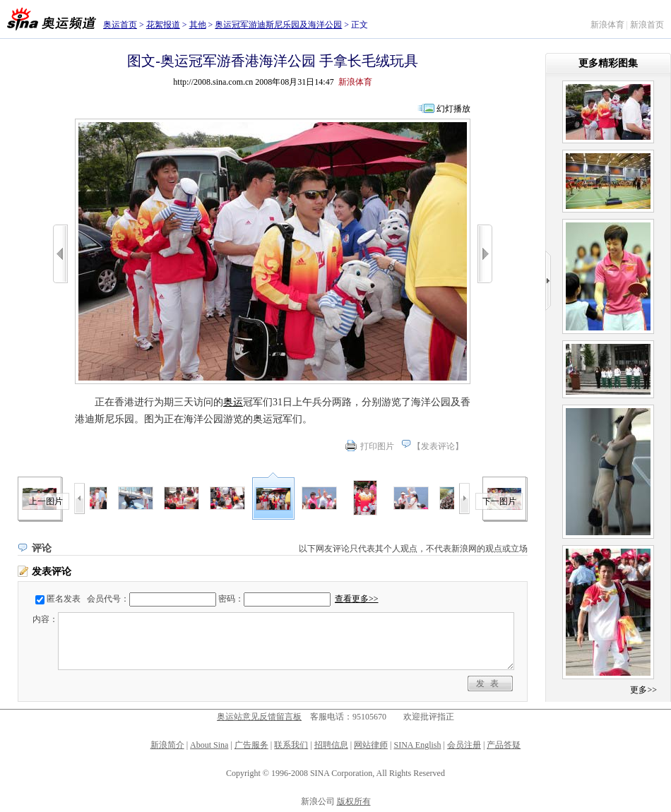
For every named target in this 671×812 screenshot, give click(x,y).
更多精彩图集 (608, 63)
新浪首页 (647, 25)
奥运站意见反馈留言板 (259, 717)
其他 (198, 25)
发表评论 (438, 446)
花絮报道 (163, 25)
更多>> (643, 690)
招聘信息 (331, 745)
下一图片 (499, 501)
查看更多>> (357, 599)
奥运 (233, 402)
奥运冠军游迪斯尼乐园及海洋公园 (278, 25)
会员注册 (464, 745)
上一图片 (46, 501)
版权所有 (354, 801)
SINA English (417, 745)
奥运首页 (120, 25)
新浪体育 (607, 25)
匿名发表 (64, 599)
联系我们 (291, 745)
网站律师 (371, 745)
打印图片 (377, 446)
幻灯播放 (453, 109)
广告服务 (251, 745)
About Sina (209, 745)
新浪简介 (167, 745)
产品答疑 (504, 745)
